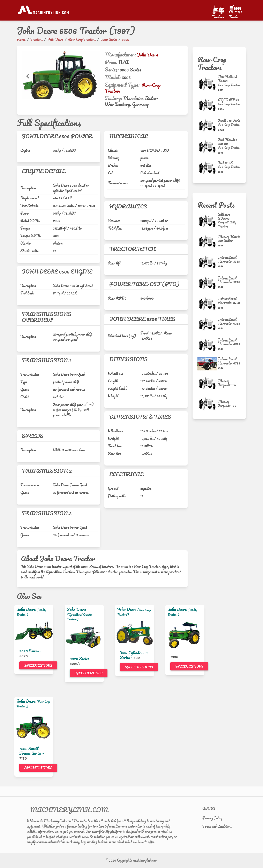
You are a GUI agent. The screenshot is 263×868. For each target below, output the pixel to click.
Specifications (38, 666)
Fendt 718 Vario (229, 120)
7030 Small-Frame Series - (32, 751)
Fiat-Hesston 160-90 (228, 141)
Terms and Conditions (217, 826)
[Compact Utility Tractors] (230, 225)
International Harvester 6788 (229, 361)
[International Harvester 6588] (208, 345)
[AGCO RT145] (208, 105)
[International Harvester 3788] (208, 303)
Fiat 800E (225, 163)
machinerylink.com (145, 860)
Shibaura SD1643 (224, 216)
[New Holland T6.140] (208, 83)
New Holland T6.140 (227, 79)
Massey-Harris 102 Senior (229, 239)
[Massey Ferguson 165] (208, 403)
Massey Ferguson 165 (227, 403)
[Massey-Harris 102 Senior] (208, 241)
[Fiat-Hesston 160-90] (208, 146)
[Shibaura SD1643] (208, 221)
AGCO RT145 (228, 100)
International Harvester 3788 (229, 301)
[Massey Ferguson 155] (208, 383)
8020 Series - (81, 659)
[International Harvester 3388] (208, 262)
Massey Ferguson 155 (227, 383)
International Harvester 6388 (229, 321)
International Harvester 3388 (229, 259)
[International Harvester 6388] (208, 324)
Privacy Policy (212, 818)
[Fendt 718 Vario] (208, 125)
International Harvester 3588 (229, 280)
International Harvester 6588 (229, 342)
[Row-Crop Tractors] (230, 85)
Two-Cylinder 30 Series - (134, 655)
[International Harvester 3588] (208, 283)
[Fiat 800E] (208, 167)
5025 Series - (30, 651)
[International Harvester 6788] (208, 364)
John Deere (148, 55)
